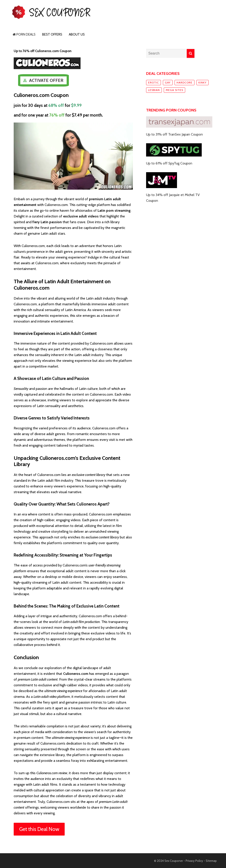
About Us (77, 34)
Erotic (153, 82)
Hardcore (185, 82)
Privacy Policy (194, 861)
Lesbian (154, 90)
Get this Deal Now (39, 829)
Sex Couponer (174, 861)
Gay (168, 82)
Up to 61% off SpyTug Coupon (169, 163)
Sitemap (211, 861)
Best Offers (52, 34)
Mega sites (174, 90)
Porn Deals (24, 34)
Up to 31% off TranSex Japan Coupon (174, 134)
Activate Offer (46, 80)
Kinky (202, 82)
